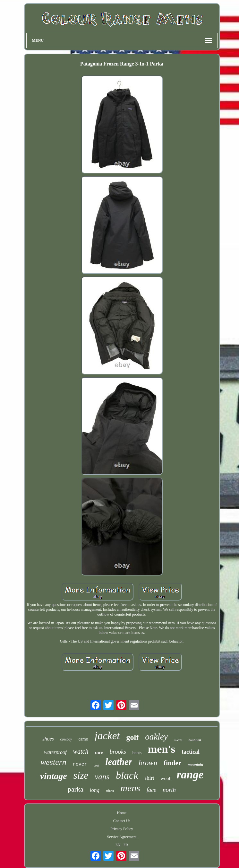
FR (126, 845)
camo (83, 739)
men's (162, 749)
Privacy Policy (122, 829)
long (95, 790)
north (169, 790)
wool (166, 778)
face (151, 790)
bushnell (195, 740)
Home (122, 813)
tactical (191, 752)
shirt (149, 778)
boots (137, 753)
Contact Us (122, 821)
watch (81, 751)
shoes (48, 739)
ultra (110, 791)
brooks (118, 752)
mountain (195, 765)
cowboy (66, 739)
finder (172, 763)
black (127, 775)
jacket (107, 736)
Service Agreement (122, 837)
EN (118, 845)
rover (80, 764)
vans (102, 777)
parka (76, 789)
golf (133, 737)
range (190, 775)
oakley (156, 737)
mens (130, 788)
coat (96, 765)
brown (148, 763)
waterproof (55, 752)
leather (119, 762)
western (53, 762)
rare (99, 753)
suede (178, 740)
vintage (54, 776)
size (81, 775)
